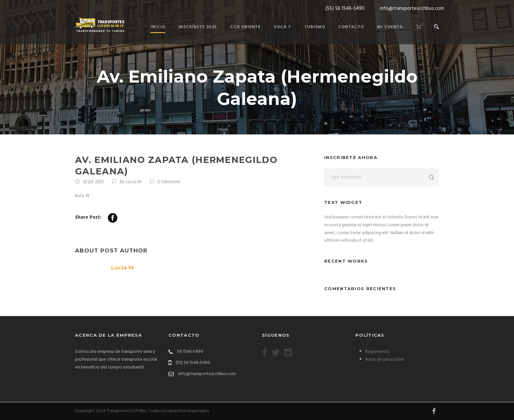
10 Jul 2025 (93, 182)
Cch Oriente (245, 27)
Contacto (351, 27)
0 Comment (169, 182)
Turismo (315, 27)
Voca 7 (282, 27)
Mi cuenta (390, 27)
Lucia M (133, 182)
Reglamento (377, 352)
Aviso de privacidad (384, 360)
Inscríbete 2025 (198, 27)
